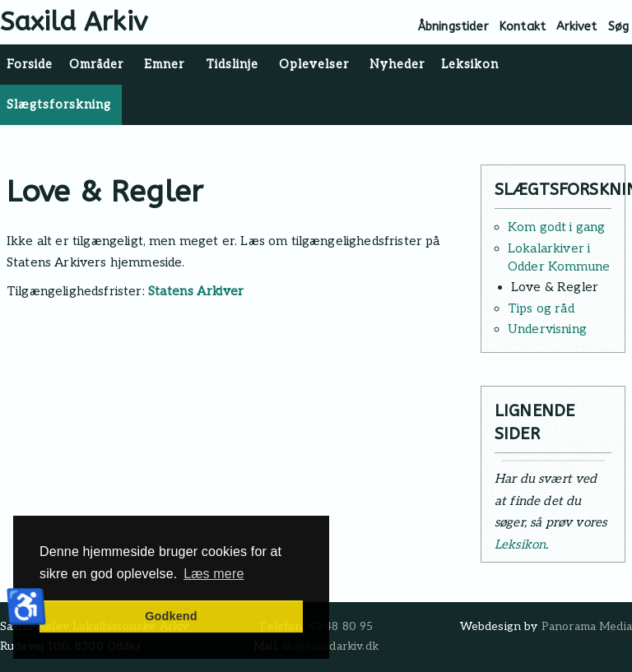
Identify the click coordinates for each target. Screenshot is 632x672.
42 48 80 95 (341, 627)
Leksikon (520, 545)
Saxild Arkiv (74, 22)
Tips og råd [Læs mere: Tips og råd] (541, 308)
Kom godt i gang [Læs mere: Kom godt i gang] (556, 227)
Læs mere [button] (214, 574)
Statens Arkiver (196, 291)
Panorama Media (587, 627)
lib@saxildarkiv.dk (330, 647)
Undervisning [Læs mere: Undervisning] (547, 329)
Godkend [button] (171, 616)
